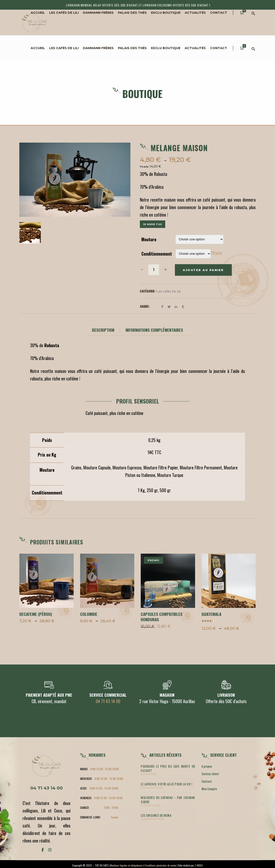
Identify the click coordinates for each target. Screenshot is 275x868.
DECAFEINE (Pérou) (36, 614)
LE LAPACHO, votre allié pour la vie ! (167, 784)
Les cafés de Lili (169, 291)
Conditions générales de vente (160, 865)
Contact (207, 781)
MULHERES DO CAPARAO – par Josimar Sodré (168, 800)
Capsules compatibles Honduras (162, 617)
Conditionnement (157, 254)
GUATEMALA (211, 614)
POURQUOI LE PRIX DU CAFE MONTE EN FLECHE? (168, 768)
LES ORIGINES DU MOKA (156, 815)
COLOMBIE (89, 614)
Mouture (149, 239)
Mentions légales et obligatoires (126, 865)
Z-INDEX (199, 865)
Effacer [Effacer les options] (217, 253)
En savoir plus (153, 224)
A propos (207, 766)
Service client (210, 774)
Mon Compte (209, 789)
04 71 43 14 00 (108, 701)
